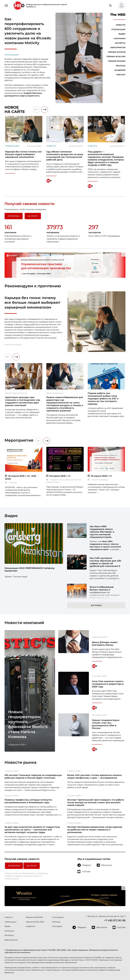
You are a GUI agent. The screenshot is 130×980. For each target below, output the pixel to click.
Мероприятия (118, 48)
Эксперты (120, 43)
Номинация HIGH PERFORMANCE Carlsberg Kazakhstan (29, 569)
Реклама (121, 66)
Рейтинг (121, 75)
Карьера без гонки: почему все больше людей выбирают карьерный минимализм (32, 302)
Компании (120, 38)
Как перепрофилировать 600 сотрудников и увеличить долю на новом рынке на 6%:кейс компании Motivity (28, 31)
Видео (122, 34)
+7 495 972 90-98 (115, 920)
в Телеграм (14, 216)
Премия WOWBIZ (117, 61)
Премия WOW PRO (116, 57)
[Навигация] (6, 5)
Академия (120, 70)
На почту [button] (33, 216)
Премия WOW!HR (117, 52)
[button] (120, 6)
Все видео (96, 605)
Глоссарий (57, 926)
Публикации (12, 55)
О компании (58, 917)
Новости (121, 25)
